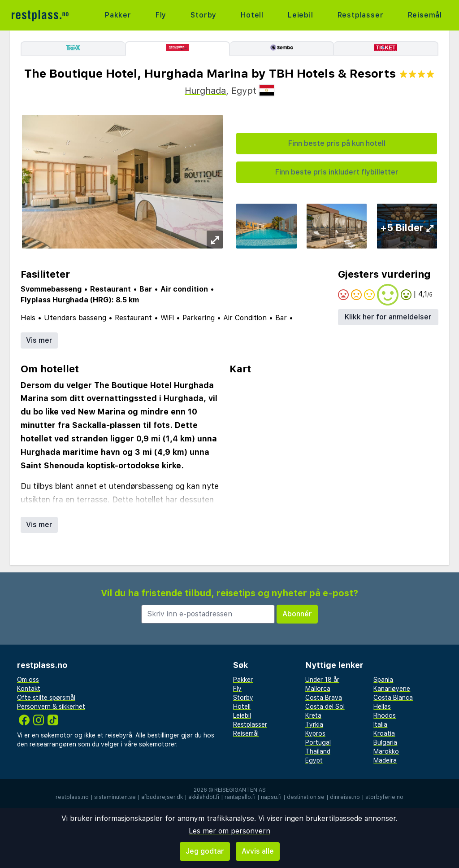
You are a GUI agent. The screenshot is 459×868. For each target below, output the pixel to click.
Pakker (118, 15)
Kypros (315, 733)
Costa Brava (324, 698)
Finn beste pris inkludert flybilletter (337, 172)
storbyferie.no (384, 797)
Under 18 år (322, 680)
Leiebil (301, 15)
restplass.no (72, 797)
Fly (161, 15)
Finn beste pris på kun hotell (337, 143)
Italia (380, 724)
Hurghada (205, 91)
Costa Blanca (393, 698)
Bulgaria (385, 742)
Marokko (386, 751)
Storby (204, 15)
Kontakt (29, 689)
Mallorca (318, 689)
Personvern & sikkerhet (51, 707)
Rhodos (385, 715)
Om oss (28, 680)
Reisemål (425, 15)
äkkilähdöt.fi (204, 797)
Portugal (318, 742)
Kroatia (384, 733)
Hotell (252, 15)
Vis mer (39, 340)
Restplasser (361, 15)
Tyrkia (314, 724)
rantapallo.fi (240, 797)
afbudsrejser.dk (162, 797)
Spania (383, 680)
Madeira (385, 760)
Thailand (318, 751)
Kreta (313, 715)
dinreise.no (345, 797)
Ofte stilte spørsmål (46, 698)
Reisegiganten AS (240, 790)
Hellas (382, 707)
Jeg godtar (205, 851)
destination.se (306, 797)
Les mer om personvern (229, 831)
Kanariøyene (392, 689)
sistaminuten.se (115, 797)
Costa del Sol (325, 707)
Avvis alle (258, 851)
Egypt (314, 760)
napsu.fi (271, 797)
